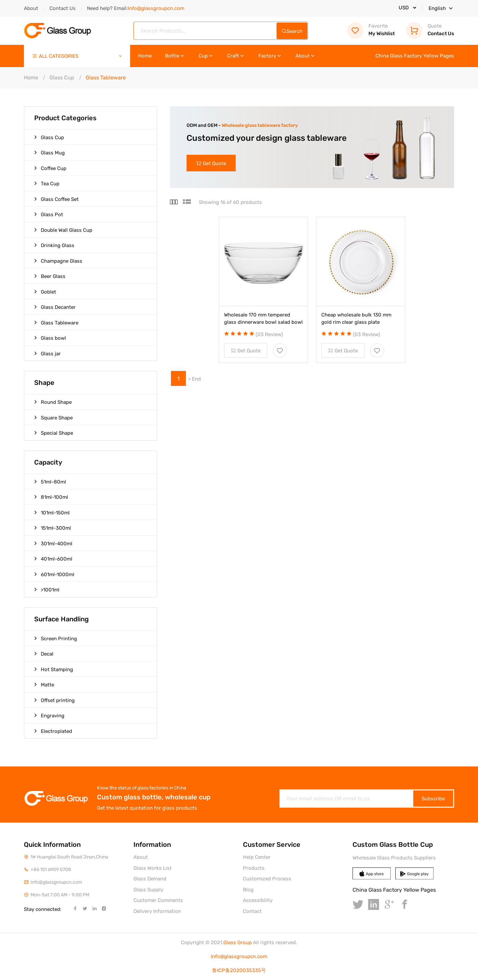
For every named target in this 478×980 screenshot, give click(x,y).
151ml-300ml (53, 528)
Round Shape (53, 402)
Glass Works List (153, 868)
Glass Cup (62, 78)
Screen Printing (56, 638)
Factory (270, 56)
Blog (248, 890)
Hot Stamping (54, 669)
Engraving (49, 715)
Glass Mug (49, 152)
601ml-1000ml (54, 574)
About (31, 8)
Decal (44, 654)
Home (145, 56)
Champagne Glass (58, 261)
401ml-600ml (53, 559)
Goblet (45, 292)
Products (254, 868)
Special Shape (54, 433)
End (196, 379)
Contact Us (63, 8)
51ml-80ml (50, 482)
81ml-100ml (51, 497)
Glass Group (238, 942)
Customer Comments (158, 900)
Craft (236, 56)
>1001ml (47, 589)
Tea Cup (47, 183)
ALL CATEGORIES (78, 56)
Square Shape (53, 417)
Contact (252, 911)
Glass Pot (49, 214)
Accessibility (258, 900)
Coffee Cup (50, 168)
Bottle (175, 56)
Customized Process (267, 879)
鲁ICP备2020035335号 (239, 970)
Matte (44, 684)
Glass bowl (50, 338)
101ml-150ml (52, 512)
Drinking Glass (54, 245)
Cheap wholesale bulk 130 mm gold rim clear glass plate (356, 319)
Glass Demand (150, 879)
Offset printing (54, 700)
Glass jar (47, 353)
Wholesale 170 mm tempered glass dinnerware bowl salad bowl (263, 319)
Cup (206, 56)
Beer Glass (50, 276)
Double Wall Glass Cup (63, 230)
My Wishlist (371, 30)
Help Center (257, 857)
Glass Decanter (55, 307)
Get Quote (211, 163)
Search (292, 31)
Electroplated (53, 731)
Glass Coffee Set (56, 199)
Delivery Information (157, 911)
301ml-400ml (53, 543)
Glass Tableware (56, 322)
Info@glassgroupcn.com (239, 956)
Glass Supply (148, 890)
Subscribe (433, 799)
